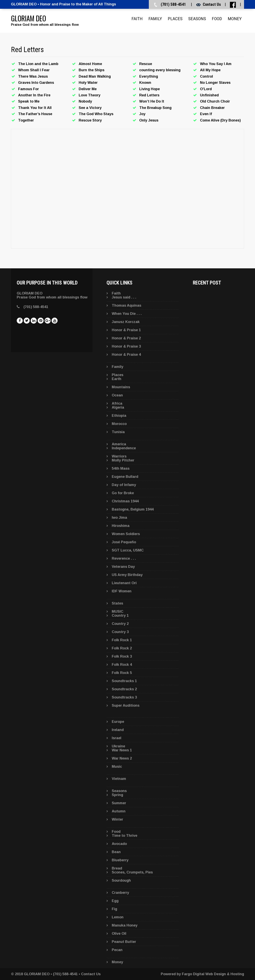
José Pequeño (124, 542)
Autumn (119, 811)
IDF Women (122, 591)
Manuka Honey (125, 925)
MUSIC (118, 612)
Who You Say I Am (216, 64)
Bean (116, 852)
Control (206, 76)
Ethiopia (119, 416)
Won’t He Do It (152, 101)
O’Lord (206, 89)
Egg (115, 901)
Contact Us (212, 4)
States (117, 603)
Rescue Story (90, 120)
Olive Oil (119, 934)
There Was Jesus (33, 76)
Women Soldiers (126, 534)
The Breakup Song (155, 108)
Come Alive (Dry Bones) (220, 120)
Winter (117, 819)
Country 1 (120, 615)
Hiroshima (121, 526)
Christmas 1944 (125, 501)
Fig (114, 909)
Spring (117, 795)
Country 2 (120, 624)
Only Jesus (149, 120)
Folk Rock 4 (122, 665)
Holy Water (88, 83)
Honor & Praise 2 (126, 338)
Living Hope (150, 89)
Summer (119, 803)
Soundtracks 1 (124, 681)
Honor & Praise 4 (126, 355)
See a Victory (90, 108)
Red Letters (149, 95)
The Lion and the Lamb (38, 64)
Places (175, 19)
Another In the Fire (34, 95)
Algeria (118, 407)
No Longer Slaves (215, 83)
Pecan (117, 950)
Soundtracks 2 (124, 689)
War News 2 (122, 758)
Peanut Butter (124, 942)
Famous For (28, 89)
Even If (206, 114)
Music (117, 767)
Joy (142, 114)
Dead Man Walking (95, 76)
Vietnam (119, 779)
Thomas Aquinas (127, 305)
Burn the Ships (92, 70)
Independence (124, 448)
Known (145, 83)
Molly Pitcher (123, 460)
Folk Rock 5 (122, 673)
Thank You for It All (35, 108)
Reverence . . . (124, 558)
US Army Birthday (127, 575)
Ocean (117, 395)
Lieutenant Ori (124, 583)
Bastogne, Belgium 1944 (133, 509)
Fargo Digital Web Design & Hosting (213, 974)
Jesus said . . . (124, 297)
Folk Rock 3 (122, 656)
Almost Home (90, 64)
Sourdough (121, 880)
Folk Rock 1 (122, 640)
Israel (117, 738)
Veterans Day (123, 567)
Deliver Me (88, 89)
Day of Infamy (124, 485)
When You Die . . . (127, 314)
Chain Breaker (212, 108)
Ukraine (118, 746)
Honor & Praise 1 (126, 330)
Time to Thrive (125, 836)
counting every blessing (160, 70)
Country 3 (120, 632)
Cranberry (120, 893)
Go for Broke (123, 493)
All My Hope (210, 70)
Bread (117, 868)
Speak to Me (29, 101)
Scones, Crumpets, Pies (132, 872)
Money (235, 19)
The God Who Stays (96, 114)
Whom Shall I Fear (34, 70)
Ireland (118, 730)
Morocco (119, 424)
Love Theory (90, 95)
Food (217, 19)
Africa (117, 403)
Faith (137, 19)
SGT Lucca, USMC (128, 550)
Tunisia (118, 432)
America (119, 444)
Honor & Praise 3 (126, 346)
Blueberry (120, 860)
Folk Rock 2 (122, 648)
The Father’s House (35, 114)
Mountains (121, 387)
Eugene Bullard (125, 477)
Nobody (85, 101)
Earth (117, 379)
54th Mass (121, 468)
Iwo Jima (119, 518)
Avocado (119, 844)
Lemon (118, 917)
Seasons (197, 19)
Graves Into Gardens (36, 83)
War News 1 (122, 750)
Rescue (146, 64)
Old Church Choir (215, 101)
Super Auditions (126, 705)
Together (26, 120)
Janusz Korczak (126, 322)
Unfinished (209, 95)
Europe (118, 722)
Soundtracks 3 (124, 697)
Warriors (119, 456)
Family (155, 19)
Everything (149, 76)
